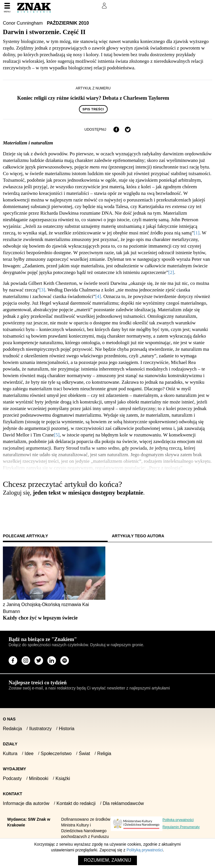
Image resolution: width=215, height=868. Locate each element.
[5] (57, 435)
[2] (171, 272)
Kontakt (12, 794)
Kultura (10, 754)
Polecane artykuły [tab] (25, 536)
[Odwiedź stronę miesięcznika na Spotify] (65, 661)
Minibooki (39, 778)
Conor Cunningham (23, 23)
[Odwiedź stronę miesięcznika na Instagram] (26, 661)
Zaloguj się (18, 509)
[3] (42, 290)
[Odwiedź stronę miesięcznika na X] (39, 661)
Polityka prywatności (178, 820)
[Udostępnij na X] (128, 130)
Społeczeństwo (56, 754)
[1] (197, 233)
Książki (63, 778)
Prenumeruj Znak (76, 6)
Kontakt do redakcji (76, 803)
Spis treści (93, 109)
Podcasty (12, 778)
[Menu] (7, 8)
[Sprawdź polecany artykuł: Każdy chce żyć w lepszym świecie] (54, 618)
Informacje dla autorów (26, 803)
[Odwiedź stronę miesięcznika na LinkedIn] (52, 661)
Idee (29, 754)
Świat (84, 754)
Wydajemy (14, 769)
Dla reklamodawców (123, 803)
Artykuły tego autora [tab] (138, 536)
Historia (67, 729)
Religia (104, 754)
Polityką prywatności (145, 850)
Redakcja (12, 729)
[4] (98, 296)
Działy (10, 744)
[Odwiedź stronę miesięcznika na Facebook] (13, 661)
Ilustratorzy (40, 729)
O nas (9, 719)
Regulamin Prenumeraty (181, 827)
